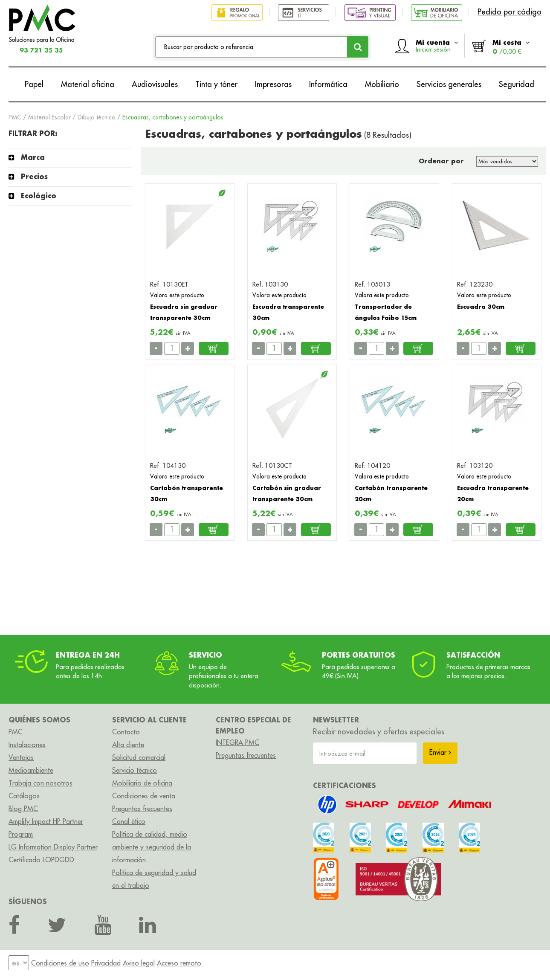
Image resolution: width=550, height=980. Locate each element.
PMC (15, 117)
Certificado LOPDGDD (41, 860)
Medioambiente (31, 770)
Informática (328, 84)
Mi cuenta (437, 46)
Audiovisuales (155, 84)
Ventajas (21, 757)
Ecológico (39, 196)
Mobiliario (382, 84)
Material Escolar (49, 117)
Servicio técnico (135, 770)
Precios (34, 176)
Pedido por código (509, 12)
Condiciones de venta (144, 796)
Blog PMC (23, 809)
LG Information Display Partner (53, 847)
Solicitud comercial (139, 757)
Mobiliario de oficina (142, 783)
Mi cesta (511, 47)
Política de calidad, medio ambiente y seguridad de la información (152, 847)
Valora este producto (177, 295)
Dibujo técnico (97, 117)
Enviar (440, 752)
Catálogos (24, 796)
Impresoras (273, 84)
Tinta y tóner (216, 84)
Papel (34, 84)
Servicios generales (449, 84)
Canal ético (129, 821)
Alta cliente (128, 745)
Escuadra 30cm (481, 306)
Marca (33, 157)
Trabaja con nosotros (41, 783)
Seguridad (517, 84)
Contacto (126, 732)
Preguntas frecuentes (142, 809)
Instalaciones (27, 745)
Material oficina (88, 84)
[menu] (19, 963)
